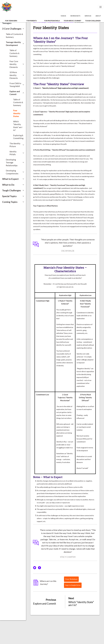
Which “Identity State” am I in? (18, 126)
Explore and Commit (68, 22)
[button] (13, 29)
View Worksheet (71, 579)
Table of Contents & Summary (14, 36)
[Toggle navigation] (101, 7)
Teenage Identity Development (55, 22)
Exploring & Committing (18, 137)
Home (35, 22)
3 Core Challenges (42, 22)
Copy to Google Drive (73, 585)
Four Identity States (17, 113)
